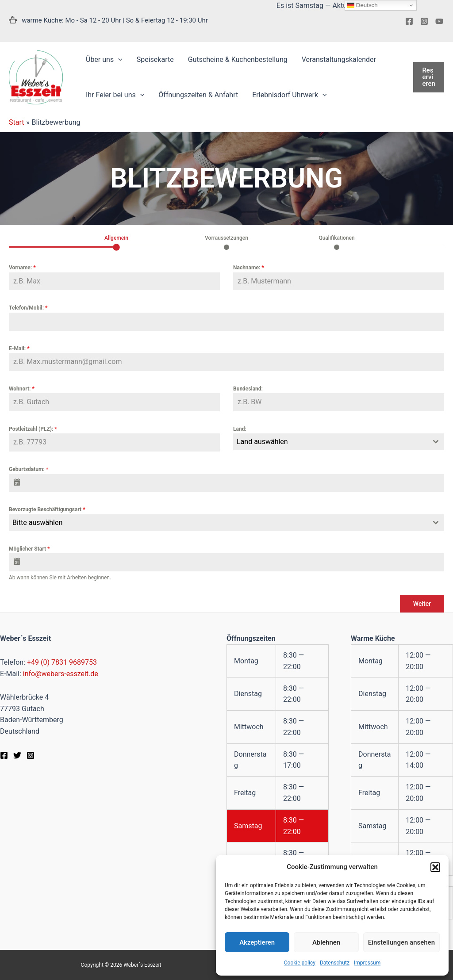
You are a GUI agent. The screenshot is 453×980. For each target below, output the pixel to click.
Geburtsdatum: (29, 469)
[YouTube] (439, 21)
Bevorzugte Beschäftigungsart (47, 509)
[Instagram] (424, 21)
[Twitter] (17, 755)
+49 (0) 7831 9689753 (62, 662)
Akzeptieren (257, 942)
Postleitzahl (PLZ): (33, 429)
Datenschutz (335, 963)
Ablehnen (326, 942)
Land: (240, 429)
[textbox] (330, 442)
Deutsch (363, 5)
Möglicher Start (29, 549)
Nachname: (249, 268)
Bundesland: (248, 389)
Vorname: (22, 268)
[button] (435, 867)
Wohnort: (22, 389)
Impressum (367, 963)
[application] (118, 60)
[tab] (116, 242)
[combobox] (339, 442)
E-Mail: (19, 348)
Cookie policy (300, 963)
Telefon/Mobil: (28, 308)
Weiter (422, 604)
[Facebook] (409, 21)
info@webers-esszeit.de (61, 674)
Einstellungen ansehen (401, 942)
